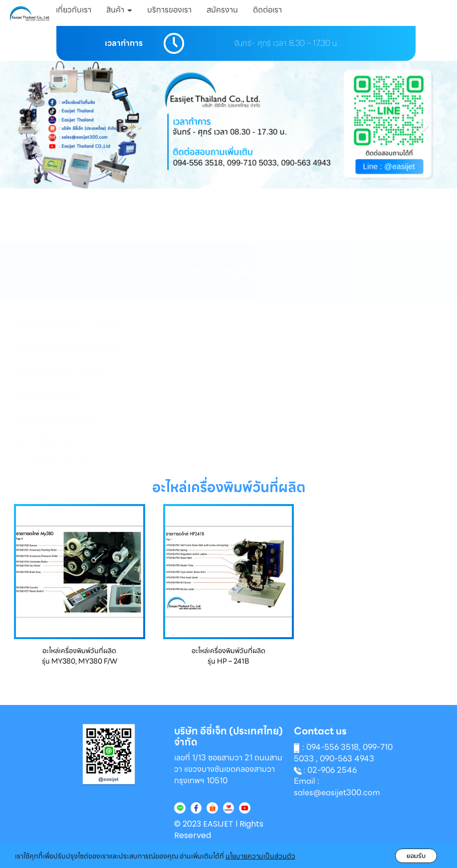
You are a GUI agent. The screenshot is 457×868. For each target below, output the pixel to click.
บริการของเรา (169, 10)
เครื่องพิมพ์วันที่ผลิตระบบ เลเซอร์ (65, 349)
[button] (34, 125)
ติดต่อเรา (267, 10)
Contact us (320, 731)
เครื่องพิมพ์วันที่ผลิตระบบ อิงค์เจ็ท (67, 326)
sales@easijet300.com (337, 792)
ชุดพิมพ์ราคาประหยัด (46, 394)
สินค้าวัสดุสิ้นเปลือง (43, 440)
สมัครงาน (222, 10)
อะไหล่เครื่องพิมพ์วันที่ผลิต (54, 463)
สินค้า (119, 10)
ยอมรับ (416, 856)
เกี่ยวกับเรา (74, 10)
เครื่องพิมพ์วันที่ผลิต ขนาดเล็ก (61, 372)
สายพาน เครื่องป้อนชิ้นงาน (55, 417)
